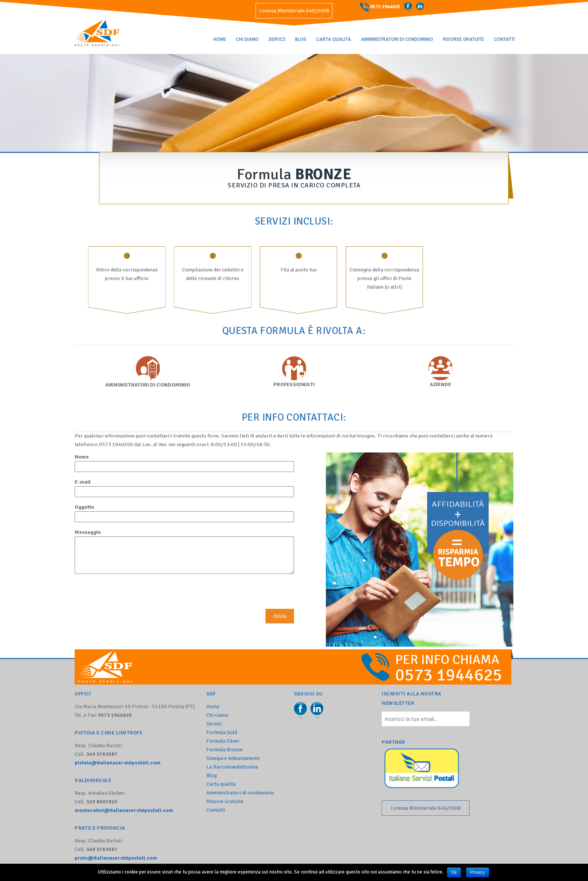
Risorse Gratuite (463, 39)
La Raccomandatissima (232, 767)
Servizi (277, 39)
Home (220, 39)
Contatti (504, 39)
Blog (301, 39)
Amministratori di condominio (397, 39)
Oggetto (184, 513)
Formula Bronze (224, 750)
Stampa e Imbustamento (233, 758)
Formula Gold (222, 732)
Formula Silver (223, 741)
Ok (454, 872)
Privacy (478, 872)
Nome (184, 463)
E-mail (184, 488)
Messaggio (184, 551)
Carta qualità (334, 39)
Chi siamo (247, 39)
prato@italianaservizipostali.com (116, 858)
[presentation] (132, 594)
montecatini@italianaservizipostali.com (124, 810)
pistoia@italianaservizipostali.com (118, 763)
